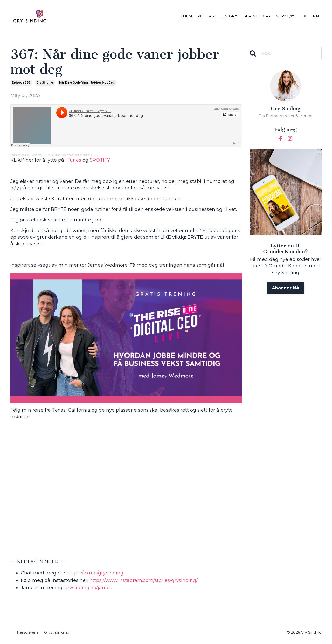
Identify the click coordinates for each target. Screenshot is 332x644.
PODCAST (207, 16)
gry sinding (45, 83)
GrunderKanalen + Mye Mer (26, 155)
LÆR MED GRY (257, 16)
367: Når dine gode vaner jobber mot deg (68, 155)
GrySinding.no (57, 632)
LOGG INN (309, 16)
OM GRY (229, 16)
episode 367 (21, 83)
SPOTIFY (100, 160)
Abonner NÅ (286, 288)
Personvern (27, 632)
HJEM (187, 16)
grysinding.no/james (88, 588)
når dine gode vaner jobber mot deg (87, 83)
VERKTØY (285, 16)
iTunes (73, 160)
